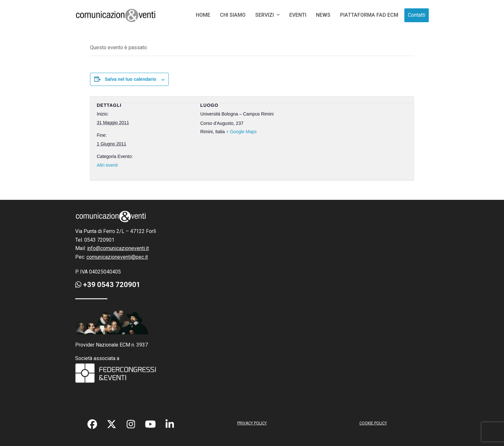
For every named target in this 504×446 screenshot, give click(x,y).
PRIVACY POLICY (252, 423)
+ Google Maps (241, 132)
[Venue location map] (338, 137)
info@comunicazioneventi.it (118, 248)
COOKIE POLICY (373, 423)
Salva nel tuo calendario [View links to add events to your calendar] (130, 79)
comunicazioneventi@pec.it (117, 257)
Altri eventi (107, 165)
